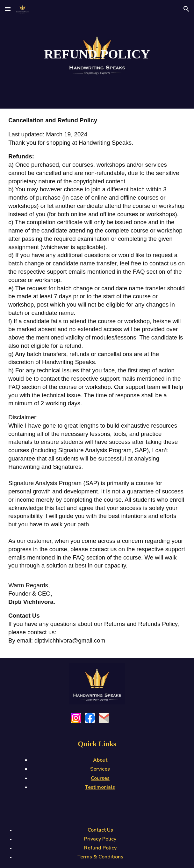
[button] (8, 9)
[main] (97, 54)
